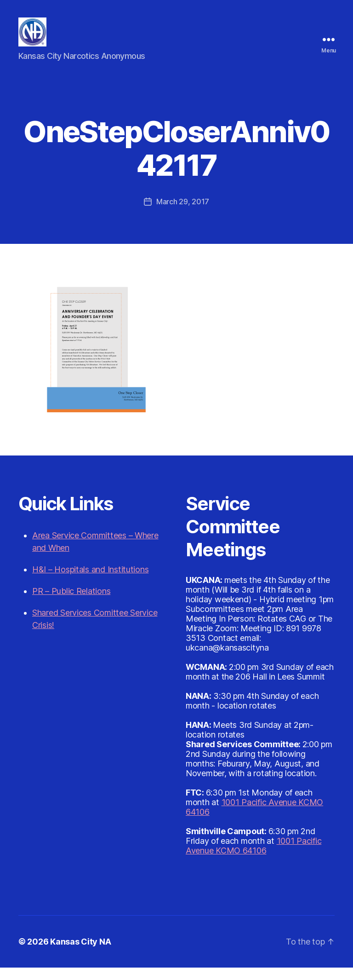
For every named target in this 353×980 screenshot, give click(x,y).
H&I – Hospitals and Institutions (90, 582)
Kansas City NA (80, 954)
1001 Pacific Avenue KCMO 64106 (253, 858)
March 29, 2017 (183, 214)
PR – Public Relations (71, 603)
